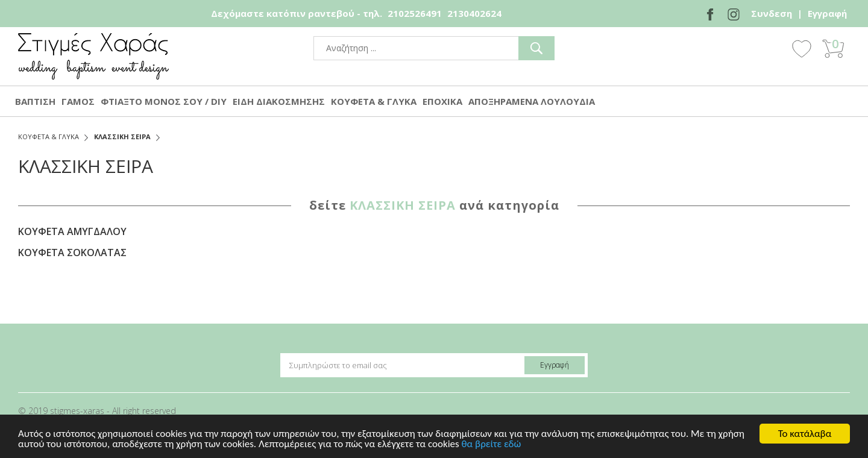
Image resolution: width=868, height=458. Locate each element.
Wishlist (802, 48)
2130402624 (474, 13)
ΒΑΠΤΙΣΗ (35, 101)
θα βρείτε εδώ (492, 444)
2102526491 (415, 13)
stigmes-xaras (93, 56)
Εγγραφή (827, 13)
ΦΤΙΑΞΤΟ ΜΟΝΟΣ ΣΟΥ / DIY (164, 101)
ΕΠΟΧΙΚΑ (442, 101)
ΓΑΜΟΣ (78, 101)
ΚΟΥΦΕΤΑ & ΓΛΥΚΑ (374, 101)
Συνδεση (772, 13)
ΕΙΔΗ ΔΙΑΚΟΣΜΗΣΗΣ (279, 101)
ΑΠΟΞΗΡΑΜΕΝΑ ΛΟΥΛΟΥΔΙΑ (532, 101)
